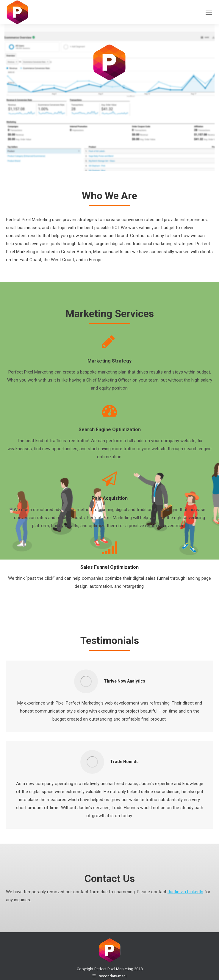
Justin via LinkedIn (185, 892)
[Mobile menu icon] (209, 12)
